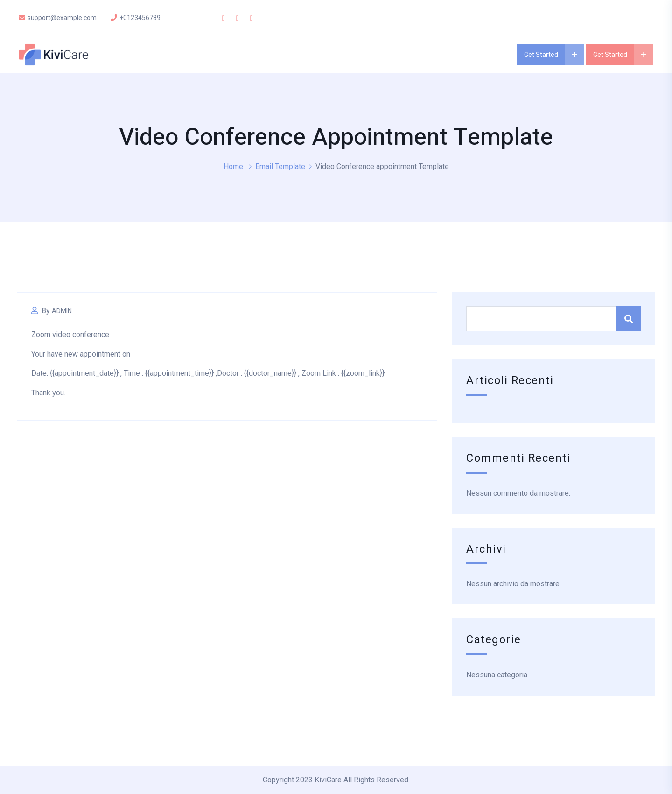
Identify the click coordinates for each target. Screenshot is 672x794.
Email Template (280, 166)
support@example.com (58, 18)
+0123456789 (136, 18)
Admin (62, 311)
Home (233, 166)
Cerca (629, 319)
